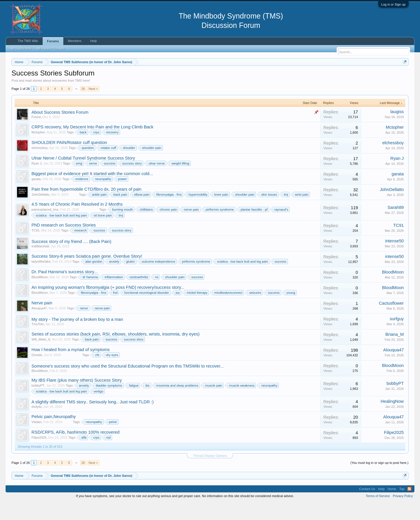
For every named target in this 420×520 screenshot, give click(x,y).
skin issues (268, 212)
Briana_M (395, 352)
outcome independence (158, 279)
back (82, 150)
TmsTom (38, 342)
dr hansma (89, 295)
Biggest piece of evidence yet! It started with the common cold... (92, 191)
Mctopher (38, 150)
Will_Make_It (41, 357)
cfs (96, 373)
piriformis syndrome (219, 227)
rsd (108, 455)
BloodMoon (40, 295)
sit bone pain (102, 233)
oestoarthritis (138, 295)
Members (75, 41)
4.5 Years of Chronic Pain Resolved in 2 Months (77, 222)
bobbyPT (38, 403)
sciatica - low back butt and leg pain (60, 233)
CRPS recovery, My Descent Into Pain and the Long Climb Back (92, 145)
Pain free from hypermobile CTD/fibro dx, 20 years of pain (86, 207)
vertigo (98, 409)
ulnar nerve (156, 181)
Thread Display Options (210, 473)
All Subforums (21, 48)
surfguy (397, 336)
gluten (130, 279)
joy (177, 310)
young (290, 310)
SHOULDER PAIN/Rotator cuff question (69, 160)
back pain (120, 212)
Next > (93, 106)
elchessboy (39, 165)
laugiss (397, 129)
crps (96, 150)
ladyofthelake (41, 279)
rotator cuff (107, 165)
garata (36, 197)
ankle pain (98, 212)
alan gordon (93, 279)
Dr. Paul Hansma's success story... (64, 289)
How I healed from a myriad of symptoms (70, 367)
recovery (112, 150)
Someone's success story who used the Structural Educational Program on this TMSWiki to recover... (128, 384)
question (87, 165)
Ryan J (36, 181)
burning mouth (122, 227)
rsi (156, 295)
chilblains (145, 227)
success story (131, 181)
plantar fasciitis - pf (253, 227)
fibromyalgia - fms (168, 212)
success (109, 181)
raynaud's (280, 227)
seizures (254, 310)
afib (83, 455)
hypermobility (197, 212)
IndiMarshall (40, 264)
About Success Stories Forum (60, 130)
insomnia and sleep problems (177, 403)
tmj (285, 212)
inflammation (113, 295)
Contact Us (367, 506)
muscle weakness (241, 403)
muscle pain (213, 403)
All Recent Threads (51, 48)
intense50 (394, 259)
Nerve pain (42, 321)
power (122, 197)
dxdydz (37, 424)
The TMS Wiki (28, 41)
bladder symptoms (108, 403)
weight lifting (179, 181)
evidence (81, 197)
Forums (53, 41)
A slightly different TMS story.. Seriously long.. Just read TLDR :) (92, 420)
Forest (36, 135)
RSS (409, 506)
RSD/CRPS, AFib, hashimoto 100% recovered (75, 450)
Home (392, 506)
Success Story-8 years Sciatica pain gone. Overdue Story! (87, 274)
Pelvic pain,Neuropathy (54, 434)
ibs (146, 403)
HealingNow (392, 419)
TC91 (35, 248)
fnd (114, 310)
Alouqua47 (39, 326)
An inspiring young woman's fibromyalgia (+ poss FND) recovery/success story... (108, 305)
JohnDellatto (40, 212)
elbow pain (141, 212)
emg (78, 181)
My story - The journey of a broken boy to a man (77, 337)
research (80, 248)
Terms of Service (378, 514)
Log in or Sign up (393, 4)
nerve (92, 181)
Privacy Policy (403, 514)
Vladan (36, 440)
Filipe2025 (39, 455)
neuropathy (102, 197)
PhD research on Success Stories (64, 243)
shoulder (128, 165)
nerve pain (190, 227)
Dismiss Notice (404, 76)
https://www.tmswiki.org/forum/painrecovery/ (280, 76)
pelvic (112, 440)
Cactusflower (391, 321)
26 (83, 106)
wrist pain (301, 212)
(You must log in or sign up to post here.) (379, 480)
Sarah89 (395, 225)
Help (93, 41)
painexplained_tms (45, 227)
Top (402, 506)
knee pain (220, 212)
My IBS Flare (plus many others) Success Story (77, 398)
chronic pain (167, 227)
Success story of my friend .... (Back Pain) (71, 259)
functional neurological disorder (146, 310)
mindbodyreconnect (227, 310)
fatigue (133, 403)
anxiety (113, 279)
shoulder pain (151, 165)
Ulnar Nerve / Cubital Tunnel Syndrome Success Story (83, 176)
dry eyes (111, 373)
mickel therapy (196, 310)
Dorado (37, 373)
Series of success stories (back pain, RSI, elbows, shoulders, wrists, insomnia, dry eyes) (115, 352)
